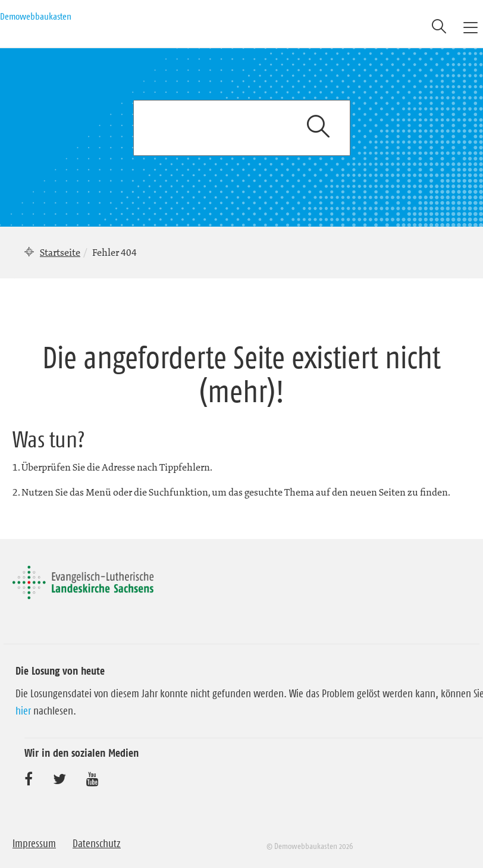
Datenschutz (97, 844)
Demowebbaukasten (36, 16)
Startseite (60, 252)
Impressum (34, 844)
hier (23, 711)
